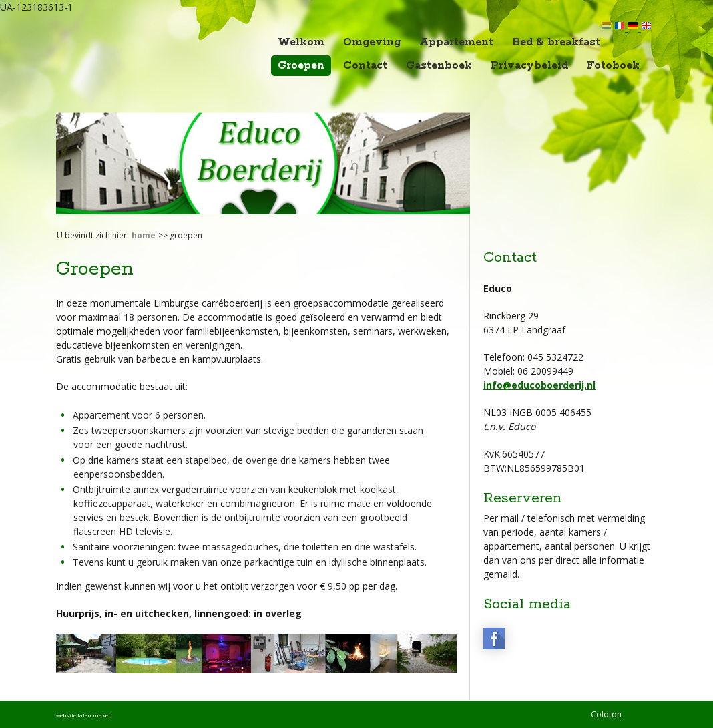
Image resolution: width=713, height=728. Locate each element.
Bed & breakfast (556, 42)
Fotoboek (613, 66)
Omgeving (372, 42)
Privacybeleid (529, 66)
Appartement (456, 42)
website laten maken (84, 715)
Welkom (301, 42)
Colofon (606, 714)
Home (144, 235)
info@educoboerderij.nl (539, 385)
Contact (365, 66)
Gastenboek (439, 66)
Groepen (301, 66)
